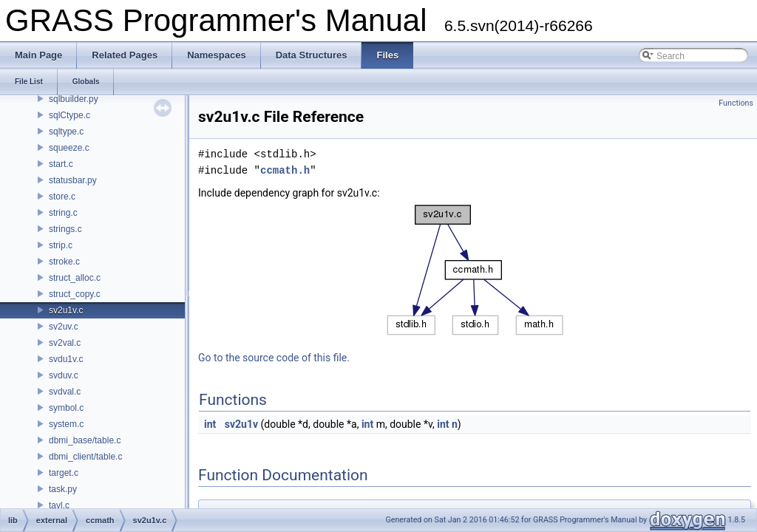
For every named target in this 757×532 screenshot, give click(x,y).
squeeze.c (69, 148)
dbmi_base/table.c (85, 440)
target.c (64, 473)
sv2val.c (65, 343)
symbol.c (66, 408)
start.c (61, 164)
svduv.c (64, 375)
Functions (736, 103)
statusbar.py (73, 180)
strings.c (65, 229)
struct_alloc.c (75, 278)
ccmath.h (285, 170)
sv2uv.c (64, 327)
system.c (66, 424)
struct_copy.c (75, 294)
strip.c (61, 245)
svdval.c (65, 392)
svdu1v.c (66, 359)
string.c (63, 213)
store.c (62, 197)
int (210, 424)
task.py (63, 489)
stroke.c (64, 262)
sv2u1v (241, 424)
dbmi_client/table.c (85, 457)
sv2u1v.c (66, 310)
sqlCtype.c (69, 115)
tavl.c (59, 505)
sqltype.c (66, 132)
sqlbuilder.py (74, 99)
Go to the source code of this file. (274, 358)
